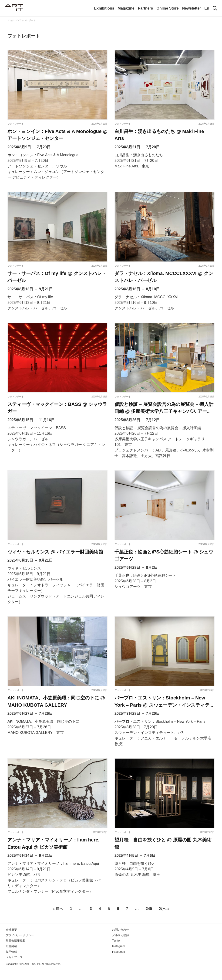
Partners (146, 8)
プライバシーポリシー (20, 947)
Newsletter (192, 8)
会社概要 (11, 941)
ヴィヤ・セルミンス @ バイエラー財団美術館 (55, 559)
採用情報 (11, 963)
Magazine (126, 8)
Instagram (118, 957)
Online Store (168, 8)
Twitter (116, 952)
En (207, 8)
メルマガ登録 (121, 947)
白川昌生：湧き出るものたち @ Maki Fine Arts (164, 132)
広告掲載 (11, 957)
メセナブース (14, 968)
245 (149, 920)
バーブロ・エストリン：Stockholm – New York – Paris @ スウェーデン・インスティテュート (164, 714)
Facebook (118, 963)
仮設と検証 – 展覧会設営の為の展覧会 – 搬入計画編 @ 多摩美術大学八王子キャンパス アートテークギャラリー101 (164, 417)
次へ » (164, 920)
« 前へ (58, 920)
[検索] (215, 8)
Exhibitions (104, 8)
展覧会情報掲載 (16, 952)
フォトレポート (16, 124)
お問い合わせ (121, 941)
